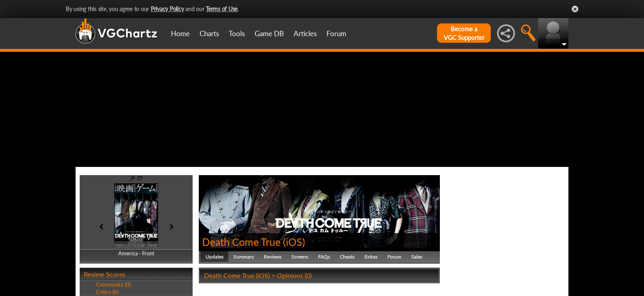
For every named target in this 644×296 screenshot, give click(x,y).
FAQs (324, 257)
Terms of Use (222, 9)
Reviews (273, 257)
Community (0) (113, 284)
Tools (237, 34)
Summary (244, 257)
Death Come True (241, 242)
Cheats (347, 257)
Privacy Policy (167, 9)
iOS (294, 242)
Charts (209, 34)
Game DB (269, 34)
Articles (305, 34)
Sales (417, 257)
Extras (371, 257)
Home (180, 34)
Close (575, 9)
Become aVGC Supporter (464, 33)
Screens (300, 257)
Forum (336, 34)
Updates (214, 257)
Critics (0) (107, 292)
